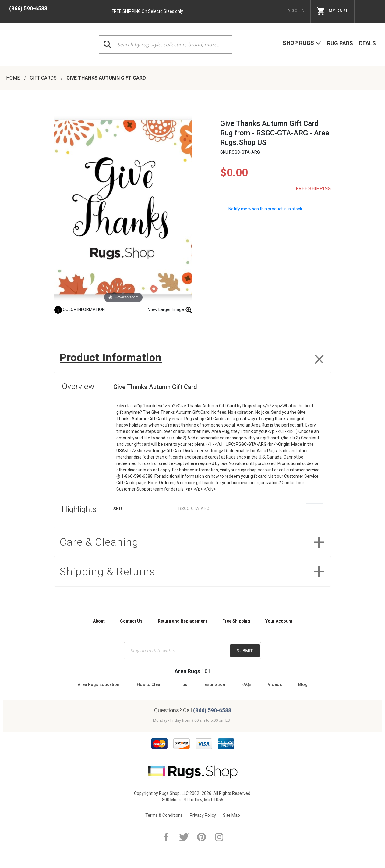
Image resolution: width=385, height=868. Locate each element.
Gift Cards (44, 78)
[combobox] (165, 45)
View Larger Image (170, 310)
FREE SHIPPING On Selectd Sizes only (147, 11)
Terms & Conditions (164, 815)
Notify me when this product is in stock (265, 209)
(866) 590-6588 (28, 8)
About (99, 621)
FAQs (246, 684)
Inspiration (214, 684)
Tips (183, 684)
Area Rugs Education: (99, 684)
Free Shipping (236, 621)
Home (14, 78)
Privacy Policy (203, 815)
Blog (303, 684)
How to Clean (150, 684)
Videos (275, 684)
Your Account (279, 621)
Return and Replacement (182, 621)
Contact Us (131, 621)
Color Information (79, 309)
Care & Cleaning (99, 542)
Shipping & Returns (108, 572)
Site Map (231, 815)
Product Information (111, 358)
